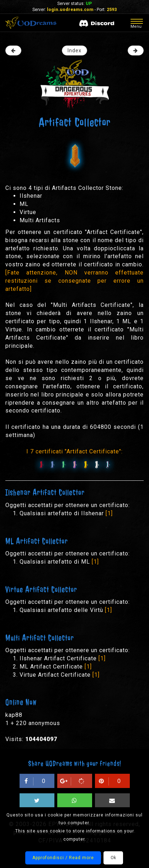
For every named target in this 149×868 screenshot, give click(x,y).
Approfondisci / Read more (63, 858)
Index (74, 50)
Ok (113, 858)
